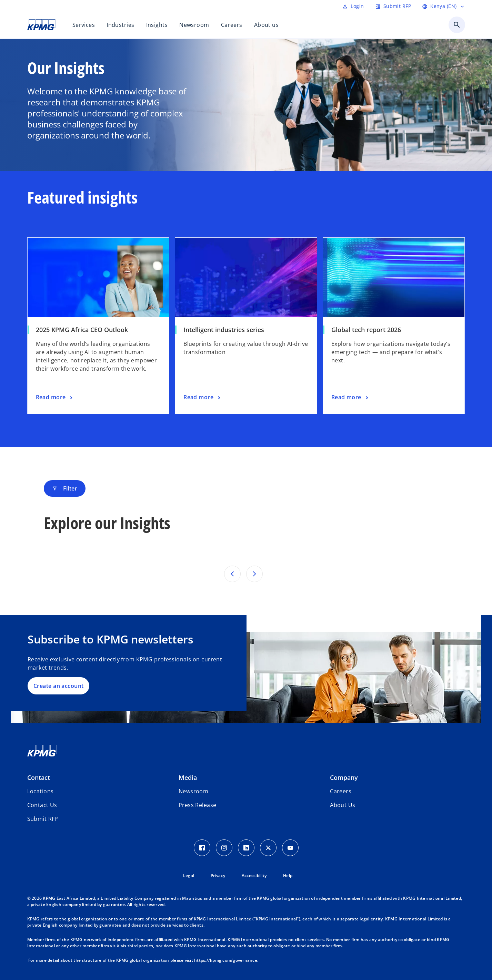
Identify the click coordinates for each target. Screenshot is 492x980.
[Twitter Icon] (268, 848)
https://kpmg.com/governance (226, 960)
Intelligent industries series (224, 330)
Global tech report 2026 (366, 330)
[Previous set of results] (232, 574)
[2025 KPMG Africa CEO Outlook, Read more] (55, 398)
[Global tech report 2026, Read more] (350, 398)
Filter (65, 488)
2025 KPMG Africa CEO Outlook (82, 330)
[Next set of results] (254, 574)
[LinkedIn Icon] (246, 848)
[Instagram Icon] (224, 848)
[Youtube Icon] (290, 848)
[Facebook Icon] (202, 848)
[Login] (353, 6)
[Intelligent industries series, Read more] (203, 398)
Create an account (58, 686)
